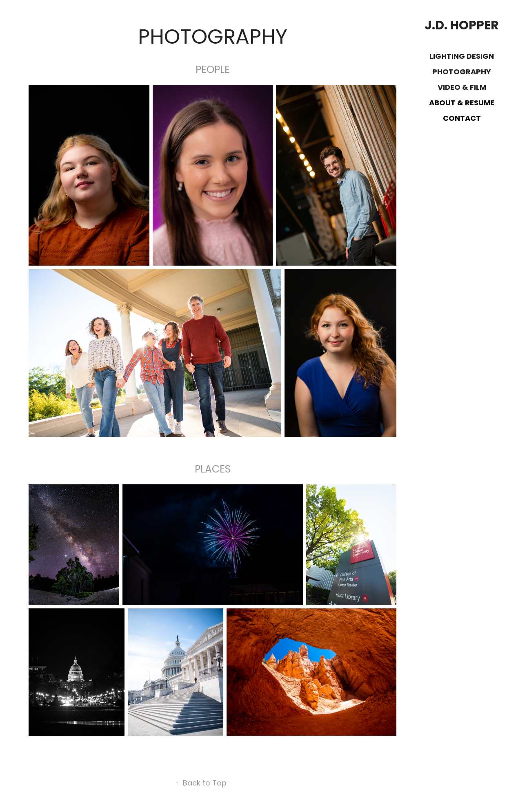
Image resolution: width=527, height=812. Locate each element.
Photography (462, 72)
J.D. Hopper (462, 26)
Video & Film (462, 88)
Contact (462, 119)
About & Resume (462, 103)
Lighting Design (462, 57)
